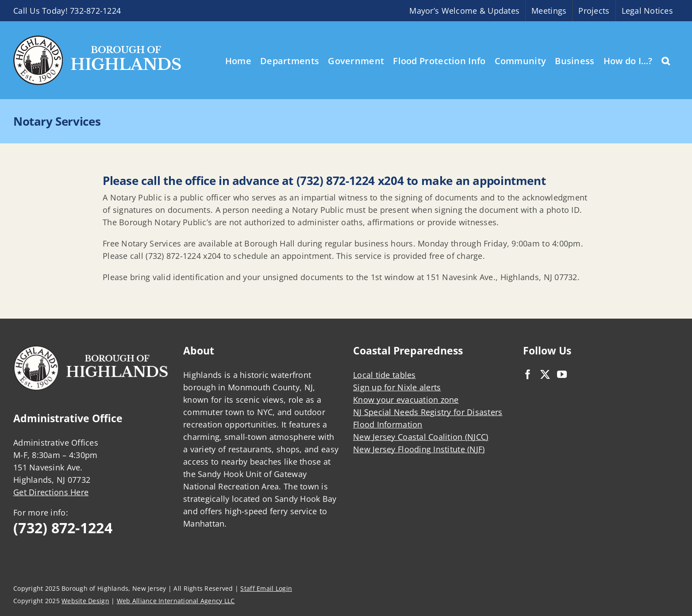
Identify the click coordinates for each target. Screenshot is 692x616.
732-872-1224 (95, 11)
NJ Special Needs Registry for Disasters (428, 412)
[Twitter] (545, 374)
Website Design (85, 601)
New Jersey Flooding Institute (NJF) (419, 449)
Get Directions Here (51, 492)
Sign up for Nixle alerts (397, 387)
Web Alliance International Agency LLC (176, 601)
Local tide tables (384, 375)
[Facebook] (528, 374)
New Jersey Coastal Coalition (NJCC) (421, 437)
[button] (666, 60)
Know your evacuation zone (406, 400)
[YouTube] (562, 374)
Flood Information (388, 424)
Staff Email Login (266, 588)
